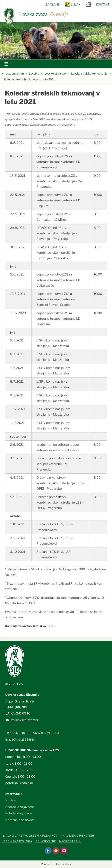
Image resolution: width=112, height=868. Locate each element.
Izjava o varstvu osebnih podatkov (29, 836)
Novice (10, 800)
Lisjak (76, 4)
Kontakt (103, 4)
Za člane (53, 4)
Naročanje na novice (20, 820)
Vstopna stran (15, 74)
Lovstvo (34, 74)
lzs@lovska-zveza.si (25, 720)
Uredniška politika (17, 841)
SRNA (88, 4)
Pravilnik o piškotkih (77, 836)
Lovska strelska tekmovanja (89, 74)
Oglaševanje (46, 841)
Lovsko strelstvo (55, 74)
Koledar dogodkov (19, 813)
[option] (56, 40)
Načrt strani (70, 841)
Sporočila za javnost (20, 807)
